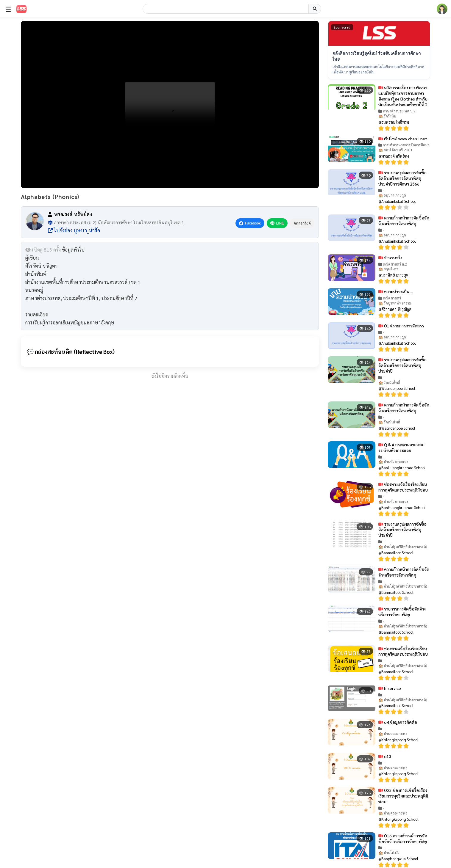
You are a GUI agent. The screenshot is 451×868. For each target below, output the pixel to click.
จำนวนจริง (390, 257)
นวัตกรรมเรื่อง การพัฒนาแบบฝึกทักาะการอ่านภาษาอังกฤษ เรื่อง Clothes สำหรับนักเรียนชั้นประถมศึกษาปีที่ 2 (403, 96)
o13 (385, 756)
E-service (390, 688)
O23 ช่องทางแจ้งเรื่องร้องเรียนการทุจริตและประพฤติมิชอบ (403, 796)
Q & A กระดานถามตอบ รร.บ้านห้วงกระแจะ (401, 447)
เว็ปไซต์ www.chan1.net (403, 138)
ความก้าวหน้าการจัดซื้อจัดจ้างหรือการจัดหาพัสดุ (404, 220)
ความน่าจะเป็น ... (396, 291)
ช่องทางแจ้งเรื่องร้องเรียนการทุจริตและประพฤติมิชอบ (403, 487)
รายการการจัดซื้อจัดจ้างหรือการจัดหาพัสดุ (402, 612)
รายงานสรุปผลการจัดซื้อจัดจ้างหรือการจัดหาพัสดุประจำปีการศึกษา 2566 (402, 178)
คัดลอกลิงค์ (302, 223)
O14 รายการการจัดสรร (401, 325)
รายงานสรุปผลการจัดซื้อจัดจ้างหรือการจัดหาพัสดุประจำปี (402, 365)
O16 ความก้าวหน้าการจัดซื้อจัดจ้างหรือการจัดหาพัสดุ (403, 838)
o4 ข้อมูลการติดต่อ (398, 722)
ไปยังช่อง (74, 230)
